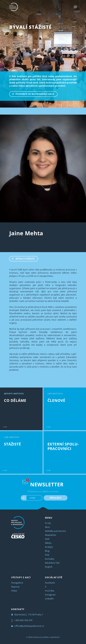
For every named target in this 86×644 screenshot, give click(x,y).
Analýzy (49, 547)
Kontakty (50, 559)
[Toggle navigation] (75, 7)
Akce (47, 527)
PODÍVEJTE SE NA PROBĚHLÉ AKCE (32, 94)
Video (14, 591)
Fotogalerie (17, 583)
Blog (47, 551)
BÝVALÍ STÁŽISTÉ (30, 27)
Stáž (47, 539)
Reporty (15, 587)
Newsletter (51, 535)
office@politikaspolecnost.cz (28, 626)
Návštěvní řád (52, 563)
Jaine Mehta (26, 233)
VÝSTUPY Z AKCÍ (21, 577)
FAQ (47, 555)
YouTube (50, 591)
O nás (48, 523)
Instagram (50, 595)
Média (48, 543)
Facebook (50, 583)
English (49, 567)
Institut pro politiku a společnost (46, 637)
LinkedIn (49, 599)
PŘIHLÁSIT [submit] (56, 498)
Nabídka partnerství (55, 531)
